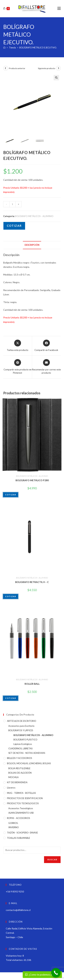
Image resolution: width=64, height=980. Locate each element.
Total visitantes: (15, 960)
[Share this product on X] (18, 346)
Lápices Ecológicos (23, 744)
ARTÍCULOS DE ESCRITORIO (22, 721)
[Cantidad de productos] (12, 204)
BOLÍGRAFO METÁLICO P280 (32, 480)
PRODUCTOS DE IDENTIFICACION (25, 798)
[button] (56, 78)
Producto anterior (17, 68)
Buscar (52, 860)
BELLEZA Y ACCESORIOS (20, 758)
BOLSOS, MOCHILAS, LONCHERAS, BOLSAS (29, 763)
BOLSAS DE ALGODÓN (20, 773)
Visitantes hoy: (14, 956)
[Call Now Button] (56, 973)
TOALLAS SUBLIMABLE (19, 838)
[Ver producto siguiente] (58, 68)
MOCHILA (13, 777)
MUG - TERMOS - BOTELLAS (21, 793)
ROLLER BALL (32, 684)
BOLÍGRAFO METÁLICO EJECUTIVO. (38, 48)
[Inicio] (4, 48)
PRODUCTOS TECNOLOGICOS (23, 803)
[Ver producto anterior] (6, 68)
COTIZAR (14, 226)
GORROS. (13, 823)
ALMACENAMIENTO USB (21, 813)
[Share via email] (47, 367)
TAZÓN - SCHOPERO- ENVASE (22, 833)
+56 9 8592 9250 (15, 892)
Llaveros (11, 788)
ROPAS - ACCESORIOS (19, 818)
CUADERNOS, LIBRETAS (20, 748)
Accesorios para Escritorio (21, 726)
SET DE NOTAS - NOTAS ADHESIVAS (27, 753)
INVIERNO (14, 827)
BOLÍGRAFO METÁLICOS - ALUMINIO (34, 216)
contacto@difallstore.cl (18, 910)
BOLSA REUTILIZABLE (19, 768)
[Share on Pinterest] (18, 367)
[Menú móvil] (59, 8)
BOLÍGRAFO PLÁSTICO (25, 740)
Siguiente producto (47, 68)
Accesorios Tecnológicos (21, 808)
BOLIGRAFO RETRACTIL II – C (32, 582)
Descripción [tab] (32, 245)
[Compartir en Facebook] (46, 346)
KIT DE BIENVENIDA (17, 782)
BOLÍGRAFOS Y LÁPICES (21, 730)
